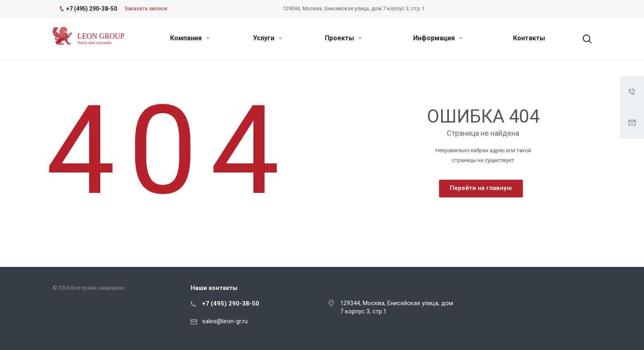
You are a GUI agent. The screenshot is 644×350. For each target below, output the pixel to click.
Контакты (529, 38)
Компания (190, 38)
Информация (438, 38)
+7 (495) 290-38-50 (231, 304)
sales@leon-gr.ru (225, 321)
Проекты (343, 38)
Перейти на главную (481, 188)
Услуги (268, 38)
